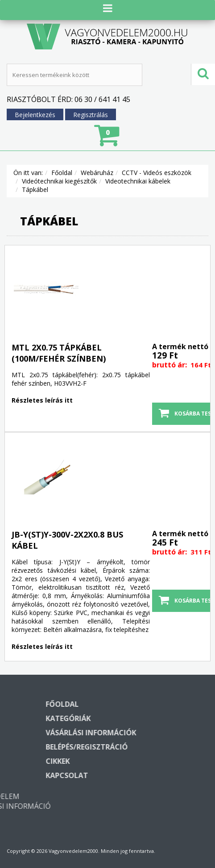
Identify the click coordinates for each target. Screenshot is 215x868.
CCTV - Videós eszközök (157, 176)
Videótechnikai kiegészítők (59, 185)
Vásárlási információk (157, 736)
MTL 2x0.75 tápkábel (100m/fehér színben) (59, 357)
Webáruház (97, 176)
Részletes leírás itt (42, 404)
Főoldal (62, 176)
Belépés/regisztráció (153, 750)
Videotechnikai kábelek (138, 185)
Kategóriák (134, 722)
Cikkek (124, 765)
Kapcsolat (133, 779)
